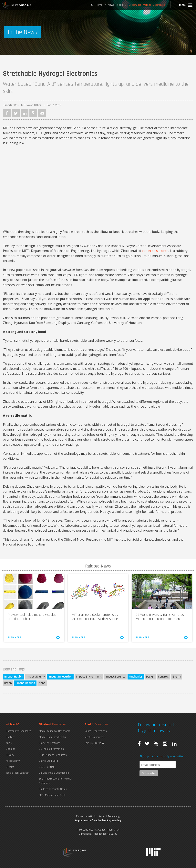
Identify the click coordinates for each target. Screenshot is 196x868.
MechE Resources (95, 737)
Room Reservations (96, 731)
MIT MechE (17, 6)
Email (42, 113)
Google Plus (33, 113)
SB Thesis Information (51, 749)
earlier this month (155, 251)
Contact (10, 737)
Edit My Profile (94, 743)
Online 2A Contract (49, 743)
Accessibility (13, 761)
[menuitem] (97, 5)
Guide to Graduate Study (53, 789)
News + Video (115, 5)
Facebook (7, 113)
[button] (186, 6)
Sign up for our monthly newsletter (162, 756)
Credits (10, 767)
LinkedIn (25, 113)
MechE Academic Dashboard (55, 731)
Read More (34, 638)
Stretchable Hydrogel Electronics (147, 5)
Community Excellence (18, 731)
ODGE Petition (47, 767)
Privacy (10, 755)
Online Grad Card (48, 761)
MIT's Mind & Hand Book (52, 795)
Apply (9, 743)
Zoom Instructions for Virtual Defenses (55, 781)
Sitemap (11, 749)
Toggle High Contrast (18, 773)
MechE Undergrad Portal (53, 737)
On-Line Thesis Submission (54, 773)
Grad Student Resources (53, 755)
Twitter (16, 113)
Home (97, 5)
